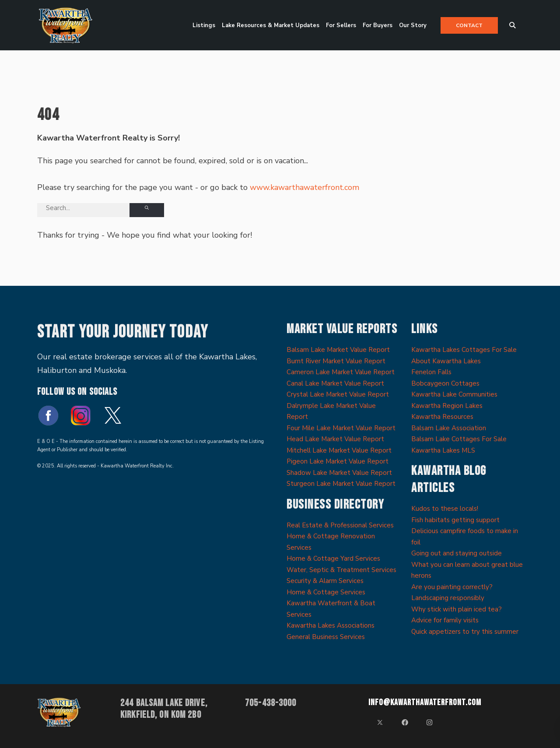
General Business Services (326, 637)
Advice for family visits (445, 620)
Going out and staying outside (457, 553)
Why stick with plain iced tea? (457, 609)
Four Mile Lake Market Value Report (341, 428)
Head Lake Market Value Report (335, 439)
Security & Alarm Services (325, 581)
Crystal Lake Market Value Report (338, 394)
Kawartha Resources (442, 417)
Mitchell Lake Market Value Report (339, 450)
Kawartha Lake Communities (454, 394)
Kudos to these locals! (445, 509)
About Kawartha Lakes (446, 361)
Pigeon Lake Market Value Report (338, 461)
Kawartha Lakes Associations (331, 625)
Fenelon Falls (431, 372)
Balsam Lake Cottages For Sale (459, 439)
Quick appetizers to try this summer (465, 632)
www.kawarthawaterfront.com (304, 187)
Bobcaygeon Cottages (445, 383)
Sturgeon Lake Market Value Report (341, 484)
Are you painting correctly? (452, 587)
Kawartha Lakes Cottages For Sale (464, 350)
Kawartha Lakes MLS (443, 450)
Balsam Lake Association (449, 428)
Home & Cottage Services (326, 592)
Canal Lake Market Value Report (335, 383)
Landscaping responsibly (448, 598)
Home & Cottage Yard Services (333, 558)
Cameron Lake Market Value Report (341, 372)
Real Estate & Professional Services (340, 525)
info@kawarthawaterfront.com (425, 702)
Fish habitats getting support (455, 520)
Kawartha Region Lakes (447, 406)
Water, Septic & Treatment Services (341, 570)
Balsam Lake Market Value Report (338, 350)
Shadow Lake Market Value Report (339, 473)
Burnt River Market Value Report (336, 361)
